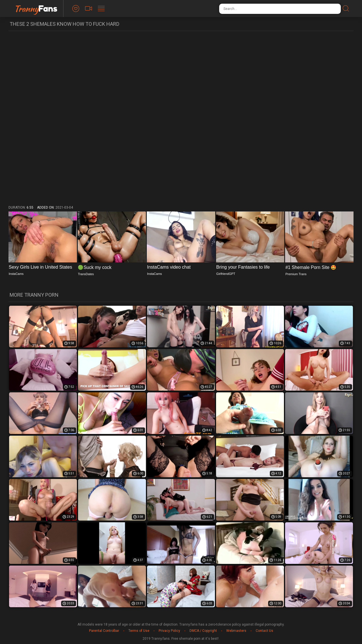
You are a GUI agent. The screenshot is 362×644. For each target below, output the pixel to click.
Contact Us (264, 631)
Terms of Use (139, 631)
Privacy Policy (169, 631)
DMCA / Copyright (203, 631)
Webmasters (236, 631)
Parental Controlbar (104, 631)
